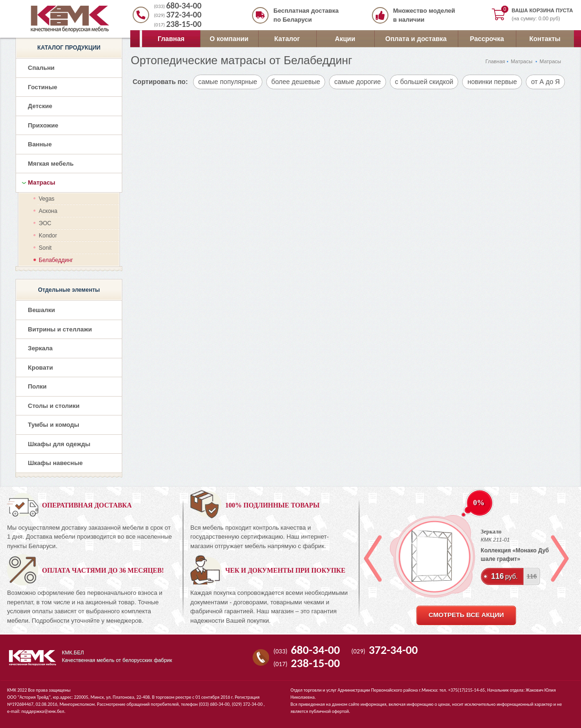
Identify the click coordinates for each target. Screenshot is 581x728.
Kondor (48, 236)
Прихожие (43, 125)
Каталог (287, 39)
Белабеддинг (56, 260)
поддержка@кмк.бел (43, 711)
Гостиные (42, 87)
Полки (37, 386)
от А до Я (545, 82)
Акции (345, 39)
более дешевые (296, 82)
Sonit (45, 248)
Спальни (41, 68)
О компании (229, 39)
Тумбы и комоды (54, 425)
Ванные (40, 144)
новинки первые (492, 82)
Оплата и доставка (416, 39)
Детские (40, 106)
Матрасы (522, 61)
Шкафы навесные (55, 463)
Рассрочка (487, 39)
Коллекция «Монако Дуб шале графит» (515, 555)
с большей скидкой (424, 82)
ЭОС (45, 223)
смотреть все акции (466, 615)
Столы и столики (54, 406)
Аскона (48, 211)
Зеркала (40, 348)
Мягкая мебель (51, 164)
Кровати (40, 368)
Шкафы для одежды (59, 444)
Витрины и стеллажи (60, 329)
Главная (171, 39)
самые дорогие (357, 82)
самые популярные (228, 82)
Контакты (545, 39)
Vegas (46, 199)
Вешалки (41, 310)
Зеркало (491, 532)
